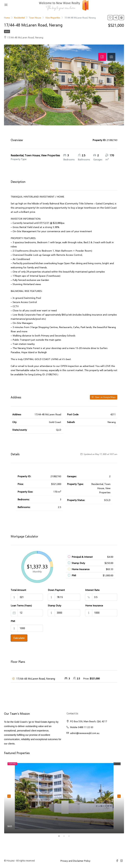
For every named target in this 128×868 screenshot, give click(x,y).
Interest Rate (92, 590)
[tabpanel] (64, 796)
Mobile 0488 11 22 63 (82, 727)
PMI (13, 621)
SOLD (7, 31)
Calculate (19, 638)
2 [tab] (66, 836)
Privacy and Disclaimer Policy (75, 861)
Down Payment (56, 590)
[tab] (102, 57)
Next (119, 796)
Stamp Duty (54, 605)
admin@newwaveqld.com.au (85, 733)
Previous (9, 796)
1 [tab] (61, 836)
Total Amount (18, 590)
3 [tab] (71, 836)
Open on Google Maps (104, 397)
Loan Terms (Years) (21, 605)
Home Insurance (94, 605)
